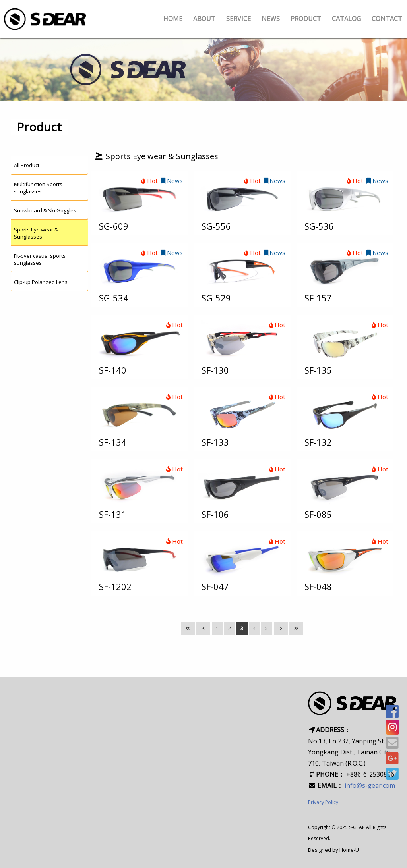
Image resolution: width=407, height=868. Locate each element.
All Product (27, 165)
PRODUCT (306, 19)
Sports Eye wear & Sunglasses (36, 233)
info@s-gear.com (370, 785)
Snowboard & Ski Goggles (45, 210)
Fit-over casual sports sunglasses (40, 259)
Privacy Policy (323, 802)
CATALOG (346, 19)
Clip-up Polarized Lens (41, 282)
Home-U (349, 850)
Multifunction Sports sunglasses (38, 188)
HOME (173, 19)
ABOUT (204, 19)
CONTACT (387, 19)
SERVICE (238, 19)
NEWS (271, 19)
